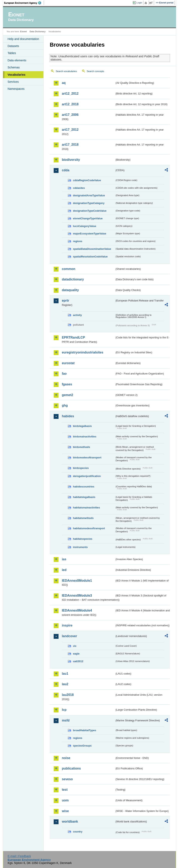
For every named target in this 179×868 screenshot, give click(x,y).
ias (64, 559)
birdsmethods (81, 447)
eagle (76, 654)
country (78, 832)
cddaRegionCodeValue (87, 180)
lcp (64, 710)
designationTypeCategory (89, 203)
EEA (24, 3)
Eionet (24, 31)
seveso (67, 779)
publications (71, 768)
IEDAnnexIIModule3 (77, 596)
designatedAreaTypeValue (89, 195)
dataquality (70, 290)
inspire (67, 625)
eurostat (68, 363)
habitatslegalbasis (84, 497)
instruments (80, 547)
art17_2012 (70, 130)
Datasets (13, 46)
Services (13, 82)
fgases (67, 384)
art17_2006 (70, 115)
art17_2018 (70, 145)
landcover (69, 636)
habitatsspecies (83, 539)
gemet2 (67, 395)
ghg (65, 405)
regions (77, 241)
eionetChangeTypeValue (88, 218)
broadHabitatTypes (84, 730)
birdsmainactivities (85, 437)
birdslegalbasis (82, 426)
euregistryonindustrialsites (82, 352)
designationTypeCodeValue (90, 211)
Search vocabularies (66, 71)
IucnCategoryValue (84, 226)
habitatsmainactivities (86, 508)
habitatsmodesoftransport (89, 528)
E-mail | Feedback (19, 856)
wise (65, 811)
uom (65, 800)
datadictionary (73, 279)
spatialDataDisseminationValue (92, 249)
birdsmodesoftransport (87, 458)
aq (64, 83)
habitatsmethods (83, 518)
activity (77, 315)
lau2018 (68, 695)
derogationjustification (87, 476)
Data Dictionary (38, 31)
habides (68, 416)
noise (66, 758)
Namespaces (16, 89)
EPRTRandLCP (73, 337)
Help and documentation (23, 39)
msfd (66, 720)
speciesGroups (82, 746)
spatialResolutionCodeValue (90, 257)
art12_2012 (70, 94)
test (65, 790)
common (69, 269)
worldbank (70, 821)
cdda (65, 170)
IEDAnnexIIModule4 (77, 610)
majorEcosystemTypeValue (89, 234)
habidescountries (84, 487)
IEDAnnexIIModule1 (77, 581)
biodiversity (71, 160)
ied (64, 570)
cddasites (79, 188)
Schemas (14, 67)
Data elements (17, 60)
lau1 (65, 674)
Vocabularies (16, 75)
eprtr (65, 301)
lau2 (65, 684)
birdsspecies (81, 468)
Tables (12, 53)
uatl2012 (78, 661)
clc (75, 646)
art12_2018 (70, 104)
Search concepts (95, 71)
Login (139, 3)
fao (64, 374)
